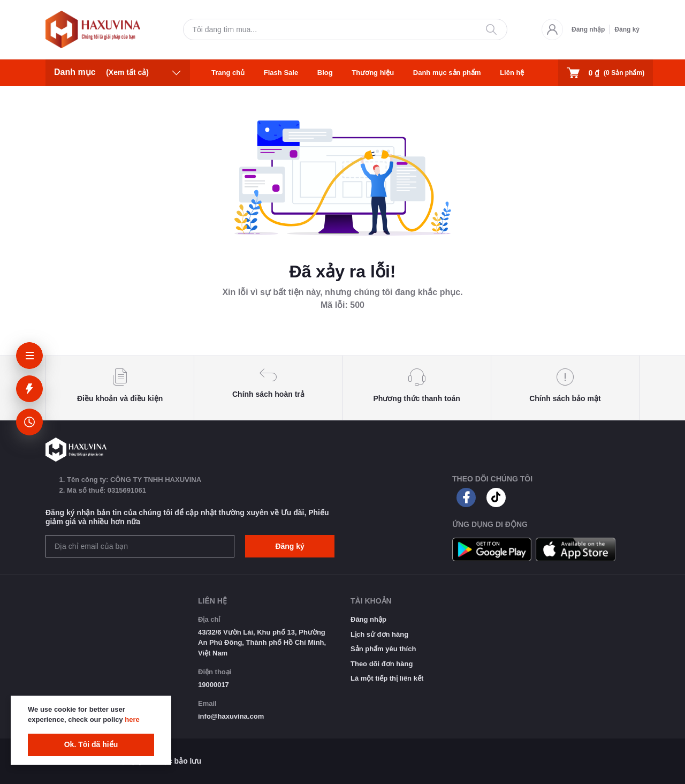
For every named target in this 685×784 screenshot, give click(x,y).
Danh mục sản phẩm (447, 73)
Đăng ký (627, 29)
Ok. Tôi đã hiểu (91, 744)
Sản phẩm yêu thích (383, 649)
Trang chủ (228, 73)
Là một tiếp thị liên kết (387, 678)
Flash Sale (281, 73)
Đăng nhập (588, 29)
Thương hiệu (373, 73)
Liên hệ (512, 73)
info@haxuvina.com (231, 716)
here (132, 719)
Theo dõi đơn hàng (382, 664)
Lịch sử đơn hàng (379, 634)
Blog (325, 73)
